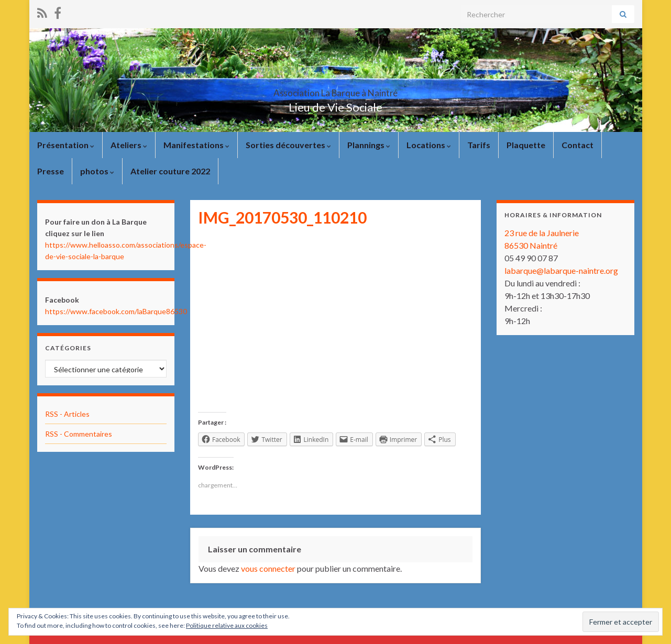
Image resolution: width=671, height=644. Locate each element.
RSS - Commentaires (79, 434)
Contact (577, 145)
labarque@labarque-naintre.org (561, 270)
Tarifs (479, 145)
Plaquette (526, 145)
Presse (51, 171)
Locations (429, 145)
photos (97, 171)
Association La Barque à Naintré (336, 90)
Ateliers (129, 145)
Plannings (369, 145)
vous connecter (268, 568)
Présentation (66, 145)
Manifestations (196, 145)
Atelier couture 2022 (170, 171)
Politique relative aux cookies (227, 625)
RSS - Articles (67, 414)
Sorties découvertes (288, 145)
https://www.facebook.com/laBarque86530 (116, 311)
